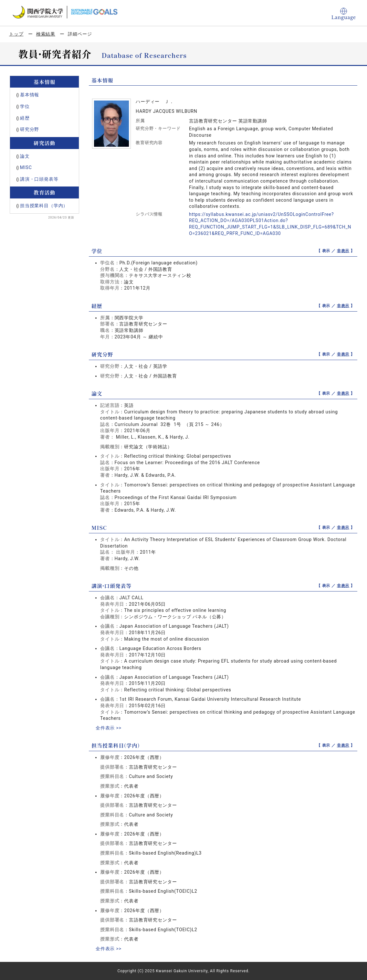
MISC (26, 167)
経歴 (25, 118)
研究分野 (30, 129)
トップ (16, 34)
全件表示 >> (109, 728)
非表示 (343, 251)
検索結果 (46, 34)
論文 (25, 156)
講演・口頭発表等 (39, 179)
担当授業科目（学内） (44, 206)
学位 (25, 106)
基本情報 (30, 95)
